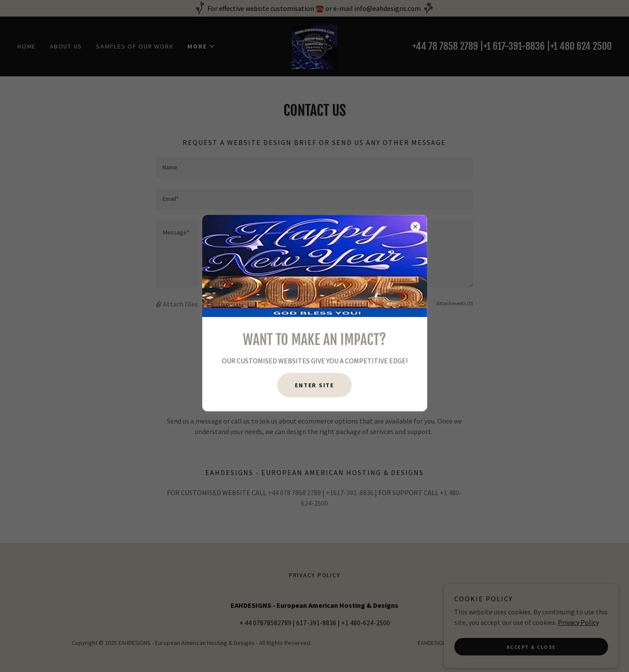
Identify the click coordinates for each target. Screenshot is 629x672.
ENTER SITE (314, 385)
